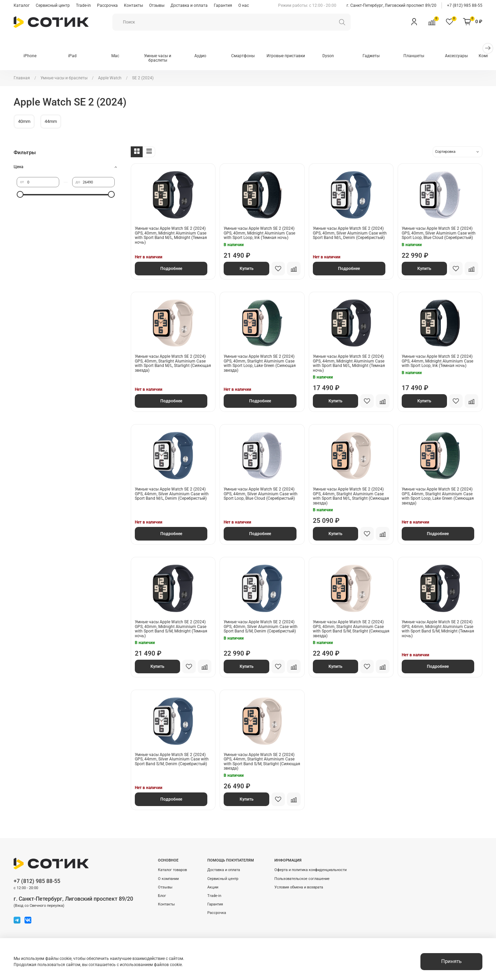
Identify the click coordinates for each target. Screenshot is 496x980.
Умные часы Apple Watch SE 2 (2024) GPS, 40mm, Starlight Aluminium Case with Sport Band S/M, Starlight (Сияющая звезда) (351, 629)
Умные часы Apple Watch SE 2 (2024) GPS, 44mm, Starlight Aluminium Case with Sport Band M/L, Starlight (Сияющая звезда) (351, 496)
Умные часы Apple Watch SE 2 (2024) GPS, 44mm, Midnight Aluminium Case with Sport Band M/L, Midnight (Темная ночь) (349, 364)
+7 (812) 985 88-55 (465, 5)
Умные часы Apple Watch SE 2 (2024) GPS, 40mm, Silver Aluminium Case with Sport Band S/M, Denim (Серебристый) (261, 627)
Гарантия (223, 5)
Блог (162, 896)
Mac (117, 56)
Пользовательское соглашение (302, 879)
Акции (213, 887)
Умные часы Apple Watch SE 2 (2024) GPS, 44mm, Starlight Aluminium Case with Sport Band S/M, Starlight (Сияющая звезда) (262, 762)
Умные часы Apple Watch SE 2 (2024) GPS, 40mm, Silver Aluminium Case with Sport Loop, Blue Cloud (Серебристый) (439, 233)
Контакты (133, 5)
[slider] (20, 195)
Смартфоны (248, 56)
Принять (451, 961)
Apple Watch (110, 78)
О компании (168, 879)
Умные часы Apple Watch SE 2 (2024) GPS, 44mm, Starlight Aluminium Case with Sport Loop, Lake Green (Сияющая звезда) (438, 496)
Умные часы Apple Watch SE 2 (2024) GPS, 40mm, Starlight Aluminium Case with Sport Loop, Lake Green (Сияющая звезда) (260, 364)
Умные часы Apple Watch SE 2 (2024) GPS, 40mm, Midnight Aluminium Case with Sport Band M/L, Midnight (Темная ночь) (171, 236)
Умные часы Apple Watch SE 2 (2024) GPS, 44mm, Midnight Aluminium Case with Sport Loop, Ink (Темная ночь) (437, 361)
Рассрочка (107, 5)
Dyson (335, 56)
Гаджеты (379, 56)
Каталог (22, 5)
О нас (244, 5)
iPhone (30, 56)
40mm (24, 122)
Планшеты (422, 56)
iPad (74, 56)
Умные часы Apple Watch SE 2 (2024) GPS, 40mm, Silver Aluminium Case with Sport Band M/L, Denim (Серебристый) (350, 233)
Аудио (204, 56)
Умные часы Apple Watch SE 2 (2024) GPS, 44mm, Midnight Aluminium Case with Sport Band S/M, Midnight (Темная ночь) (438, 629)
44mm (51, 122)
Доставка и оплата (189, 5)
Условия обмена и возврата (299, 887)
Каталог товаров (172, 870)
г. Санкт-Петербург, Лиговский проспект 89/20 (391, 5)
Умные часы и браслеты (161, 59)
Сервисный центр (53, 5)
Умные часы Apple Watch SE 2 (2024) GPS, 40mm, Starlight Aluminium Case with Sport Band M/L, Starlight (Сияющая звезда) (173, 364)
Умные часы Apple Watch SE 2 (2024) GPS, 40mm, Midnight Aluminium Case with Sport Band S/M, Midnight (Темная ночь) (171, 629)
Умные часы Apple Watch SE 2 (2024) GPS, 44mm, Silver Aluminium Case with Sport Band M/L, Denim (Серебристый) (172, 494)
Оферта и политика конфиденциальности (310, 870)
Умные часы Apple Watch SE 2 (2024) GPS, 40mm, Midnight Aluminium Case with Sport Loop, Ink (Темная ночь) (259, 233)
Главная (22, 78)
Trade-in (83, 5)
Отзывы (157, 5)
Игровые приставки (292, 56)
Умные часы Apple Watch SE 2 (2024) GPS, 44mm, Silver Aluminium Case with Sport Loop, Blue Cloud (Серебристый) (261, 494)
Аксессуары (466, 56)
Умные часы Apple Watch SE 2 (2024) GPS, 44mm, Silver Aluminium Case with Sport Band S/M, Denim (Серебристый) (172, 760)
